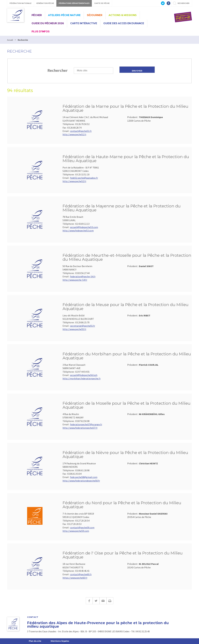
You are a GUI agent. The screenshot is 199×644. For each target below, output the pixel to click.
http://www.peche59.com (76, 531)
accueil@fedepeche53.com (84, 227)
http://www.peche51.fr (74, 134)
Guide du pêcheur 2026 (48, 23)
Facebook (89, 601)
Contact (33, 617)
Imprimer (110, 601)
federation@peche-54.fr (83, 276)
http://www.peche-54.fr (75, 280)
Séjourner (95, 15)
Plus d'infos (41, 32)
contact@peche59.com (82, 527)
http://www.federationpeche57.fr (80, 428)
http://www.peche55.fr (74, 329)
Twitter (96, 601)
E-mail (103, 601)
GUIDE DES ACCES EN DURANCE (124, 23)
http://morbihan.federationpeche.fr (82, 378)
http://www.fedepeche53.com (78, 231)
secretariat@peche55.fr (83, 326)
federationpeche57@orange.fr (86, 424)
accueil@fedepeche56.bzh (84, 375)
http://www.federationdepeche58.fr (81, 481)
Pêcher (37, 15)
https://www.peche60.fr (75, 578)
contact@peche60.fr (81, 574)
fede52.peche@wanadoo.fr (84, 178)
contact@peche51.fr (81, 131)
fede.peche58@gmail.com (84, 477)
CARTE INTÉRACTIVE (84, 23)
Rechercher (58, 70)
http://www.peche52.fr (74, 181)
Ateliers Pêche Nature (64, 15)
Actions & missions (123, 15)
